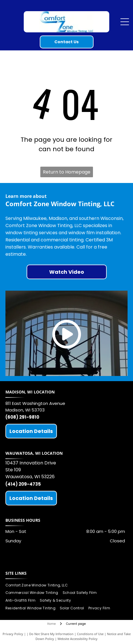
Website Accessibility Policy (78, 639)
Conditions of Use (90, 634)
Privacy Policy (13, 634)
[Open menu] (125, 22)
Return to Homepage (67, 172)
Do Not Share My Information (51, 634)
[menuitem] (39, 585)
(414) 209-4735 (23, 484)
